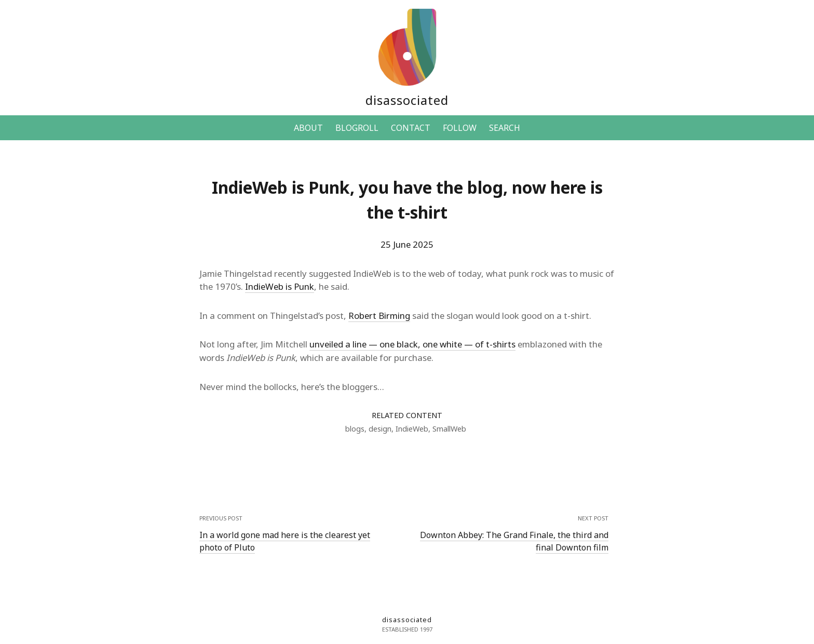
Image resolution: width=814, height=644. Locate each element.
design (380, 429)
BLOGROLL (357, 128)
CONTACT (411, 128)
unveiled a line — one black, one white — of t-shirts (412, 344)
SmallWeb (449, 429)
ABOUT (308, 128)
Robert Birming (379, 316)
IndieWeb (412, 429)
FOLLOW (460, 128)
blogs (355, 429)
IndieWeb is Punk (280, 286)
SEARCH (505, 128)
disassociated (407, 100)
